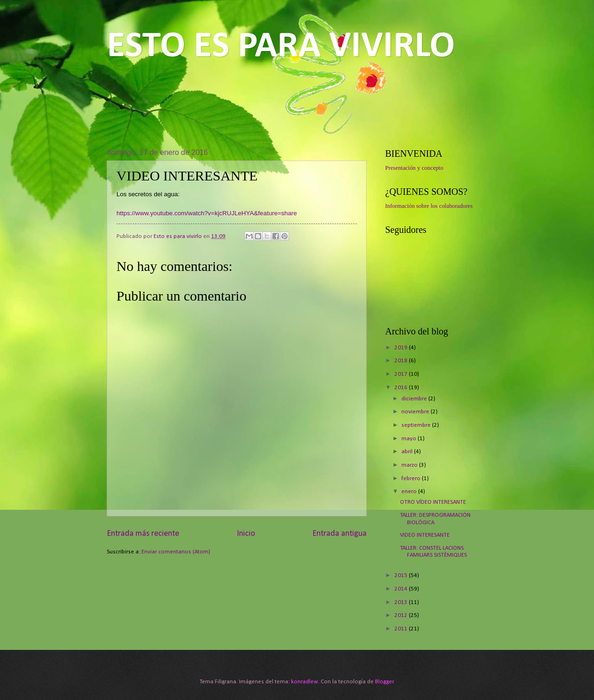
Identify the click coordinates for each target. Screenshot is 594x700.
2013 (402, 602)
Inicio (246, 534)
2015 (402, 575)
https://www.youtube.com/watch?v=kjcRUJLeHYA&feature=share (207, 213)
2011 (402, 629)
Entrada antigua (339, 534)
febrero (412, 478)
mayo (410, 439)
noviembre (416, 412)
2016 (402, 388)
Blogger (384, 682)
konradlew (304, 682)
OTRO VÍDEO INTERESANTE (433, 502)
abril (408, 452)
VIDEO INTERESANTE (425, 535)
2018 (402, 361)
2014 (402, 589)
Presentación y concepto (414, 168)
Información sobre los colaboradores (429, 206)
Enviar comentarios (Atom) (176, 552)
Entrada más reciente (143, 534)
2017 (402, 374)
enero (410, 491)
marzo (410, 465)
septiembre (417, 425)
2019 (402, 348)
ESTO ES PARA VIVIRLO (281, 47)
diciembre (415, 399)
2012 (402, 615)
